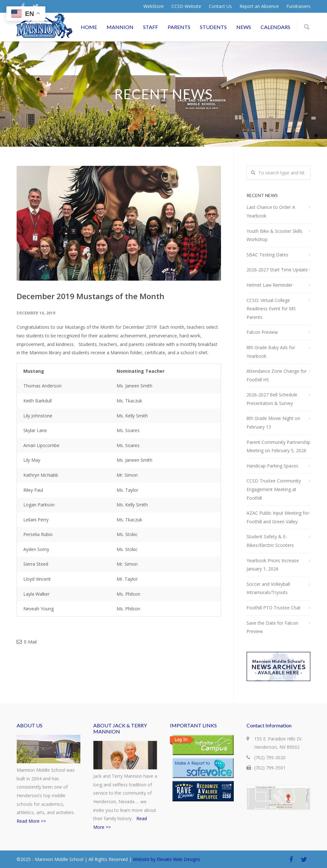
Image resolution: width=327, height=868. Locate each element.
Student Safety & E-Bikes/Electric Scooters (270, 541)
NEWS (244, 27)
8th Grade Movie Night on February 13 (273, 423)
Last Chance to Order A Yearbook (271, 211)
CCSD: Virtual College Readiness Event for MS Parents (271, 309)
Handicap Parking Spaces (272, 466)
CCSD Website (186, 6)
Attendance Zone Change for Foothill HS (277, 375)
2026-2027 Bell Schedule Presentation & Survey (272, 399)
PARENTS (179, 27)
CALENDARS (275, 27)
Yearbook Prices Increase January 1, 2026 (273, 565)
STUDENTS (213, 27)
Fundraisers (298, 6)
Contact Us (220, 6)
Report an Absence (259, 6)
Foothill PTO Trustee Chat (274, 608)
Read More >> (31, 821)
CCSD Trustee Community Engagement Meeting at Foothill (274, 489)
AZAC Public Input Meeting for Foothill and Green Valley (278, 517)
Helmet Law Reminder (270, 285)
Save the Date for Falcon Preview (272, 627)
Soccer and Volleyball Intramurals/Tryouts (268, 588)
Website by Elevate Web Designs (167, 859)
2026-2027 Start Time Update (277, 270)
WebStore (154, 6)
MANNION (120, 27)
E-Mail (27, 642)
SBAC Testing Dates (267, 255)
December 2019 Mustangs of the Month (91, 296)
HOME (89, 27)
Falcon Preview (262, 332)
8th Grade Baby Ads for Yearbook (271, 352)
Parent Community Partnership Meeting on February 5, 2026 (278, 446)
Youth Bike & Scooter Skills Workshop (274, 235)
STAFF (151, 27)
